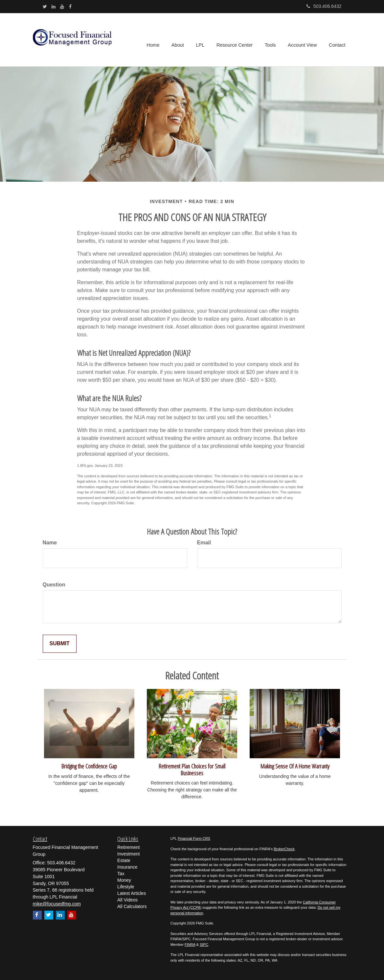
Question (54, 585)
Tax (121, 874)
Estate (124, 860)
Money (124, 880)
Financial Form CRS (194, 838)
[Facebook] (70, 7)
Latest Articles (132, 893)
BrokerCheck (284, 849)
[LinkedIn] (54, 7)
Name (50, 543)
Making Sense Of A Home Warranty (295, 766)
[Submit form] (60, 644)
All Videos (127, 900)
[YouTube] (62, 7)
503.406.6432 (324, 6)
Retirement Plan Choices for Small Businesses (192, 769)
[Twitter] (45, 7)
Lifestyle (126, 887)
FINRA (190, 945)
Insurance (127, 867)
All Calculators (132, 906)
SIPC (204, 945)
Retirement (128, 847)
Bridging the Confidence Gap (89, 766)
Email (204, 543)
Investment (128, 854)
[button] (180, 40)
